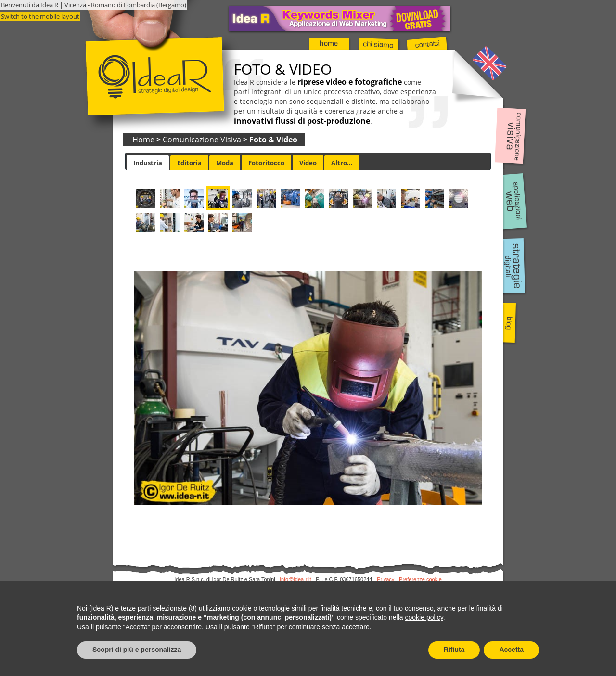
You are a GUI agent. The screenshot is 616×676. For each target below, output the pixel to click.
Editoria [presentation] (189, 163)
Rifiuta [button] (454, 650)
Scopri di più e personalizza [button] (137, 650)
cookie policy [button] (424, 617)
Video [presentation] (308, 163)
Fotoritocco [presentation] (266, 163)
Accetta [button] (511, 650)
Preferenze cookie (420, 579)
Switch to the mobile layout (40, 16)
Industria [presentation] (148, 163)
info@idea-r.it (296, 579)
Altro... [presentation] (342, 163)
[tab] (148, 163)
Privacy (385, 579)
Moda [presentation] (225, 163)
